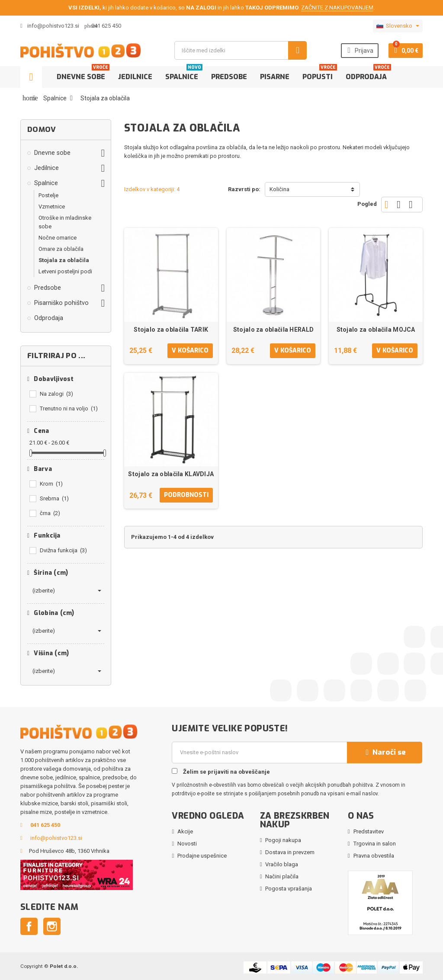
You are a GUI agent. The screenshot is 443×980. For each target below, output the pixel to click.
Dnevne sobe (83, 74)
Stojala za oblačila (64, 260)
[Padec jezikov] (398, 26)
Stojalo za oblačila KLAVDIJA (171, 474)
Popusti (320, 74)
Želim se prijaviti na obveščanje (221, 772)
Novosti (187, 844)
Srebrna (54, 498)
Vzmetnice (52, 207)
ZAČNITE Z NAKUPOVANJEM (337, 8)
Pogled (367, 204)
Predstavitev (369, 831)
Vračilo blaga (282, 864)
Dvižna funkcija (63, 550)
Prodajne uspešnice (202, 856)
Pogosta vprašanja (289, 889)
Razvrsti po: (244, 189)
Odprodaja (368, 74)
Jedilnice (135, 77)
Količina (279, 189)
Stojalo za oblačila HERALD (273, 330)
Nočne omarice (58, 238)
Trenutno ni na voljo (69, 408)
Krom (51, 484)
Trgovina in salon (375, 844)
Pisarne (275, 77)
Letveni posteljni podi (65, 271)
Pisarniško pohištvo (61, 303)
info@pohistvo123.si (50, 26)
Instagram (52, 926)
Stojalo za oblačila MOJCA (376, 330)
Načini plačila (282, 876)
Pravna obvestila (374, 856)
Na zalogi (56, 394)
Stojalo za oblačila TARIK (171, 330)
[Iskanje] (241, 50)
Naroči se (385, 752)
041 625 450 (106, 26)
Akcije (185, 831)
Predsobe (229, 77)
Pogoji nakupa (283, 840)
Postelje (48, 195)
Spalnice (184, 74)
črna (50, 513)
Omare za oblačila (61, 249)
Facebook (29, 926)
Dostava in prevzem (290, 852)
